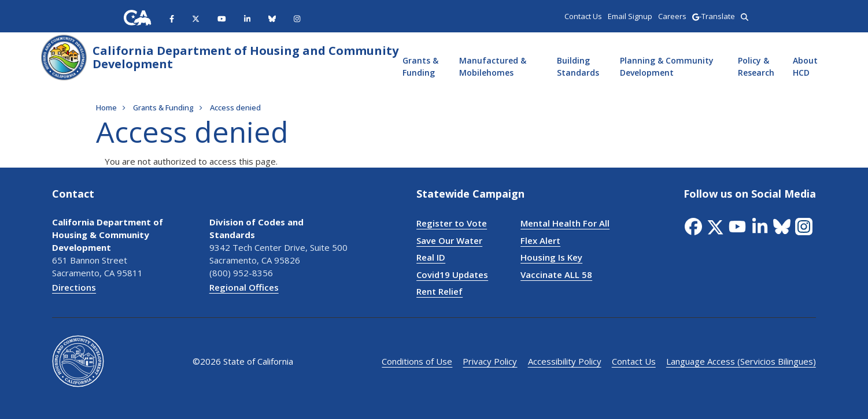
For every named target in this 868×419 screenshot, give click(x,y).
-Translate (714, 16)
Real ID (431, 257)
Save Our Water (449, 240)
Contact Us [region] (583, 16)
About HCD (805, 66)
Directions (74, 287)
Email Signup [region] (630, 16)
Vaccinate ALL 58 (556, 275)
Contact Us (634, 361)
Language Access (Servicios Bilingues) (741, 361)
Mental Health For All (565, 223)
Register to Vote (452, 223)
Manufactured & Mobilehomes (493, 66)
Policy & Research (756, 66)
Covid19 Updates (452, 275)
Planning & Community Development (667, 66)
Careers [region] (672, 16)
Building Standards (578, 66)
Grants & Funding (420, 66)
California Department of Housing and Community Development (245, 57)
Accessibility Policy (565, 361)
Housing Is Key (551, 257)
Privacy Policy (490, 361)
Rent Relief (439, 291)
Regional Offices (244, 287)
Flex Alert (540, 240)
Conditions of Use (418, 361)
